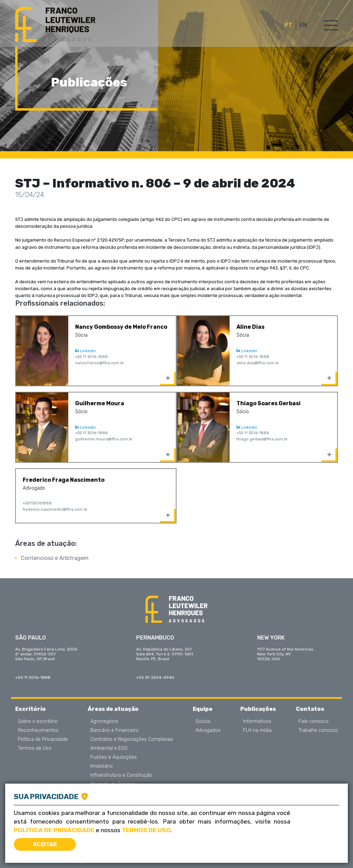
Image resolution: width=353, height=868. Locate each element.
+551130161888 (37, 503)
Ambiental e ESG (109, 748)
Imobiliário (102, 766)
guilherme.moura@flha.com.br (104, 439)
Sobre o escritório (38, 722)
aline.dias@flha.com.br (258, 363)
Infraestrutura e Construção (121, 775)
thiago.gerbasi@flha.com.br (262, 439)
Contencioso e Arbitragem (55, 558)
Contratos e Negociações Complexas (132, 739)
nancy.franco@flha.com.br (99, 363)
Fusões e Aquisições (114, 757)
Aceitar (45, 844)
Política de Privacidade (43, 739)
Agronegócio (104, 722)
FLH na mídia (257, 731)
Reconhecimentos (38, 731)
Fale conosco (314, 722)
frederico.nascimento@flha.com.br (55, 509)
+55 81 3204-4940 (155, 677)
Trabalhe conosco (318, 731)
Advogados (208, 731)
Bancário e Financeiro (114, 731)
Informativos (257, 722)
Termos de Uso (35, 748)
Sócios (203, 722)
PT (289, 25)
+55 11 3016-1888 (92, 357)
